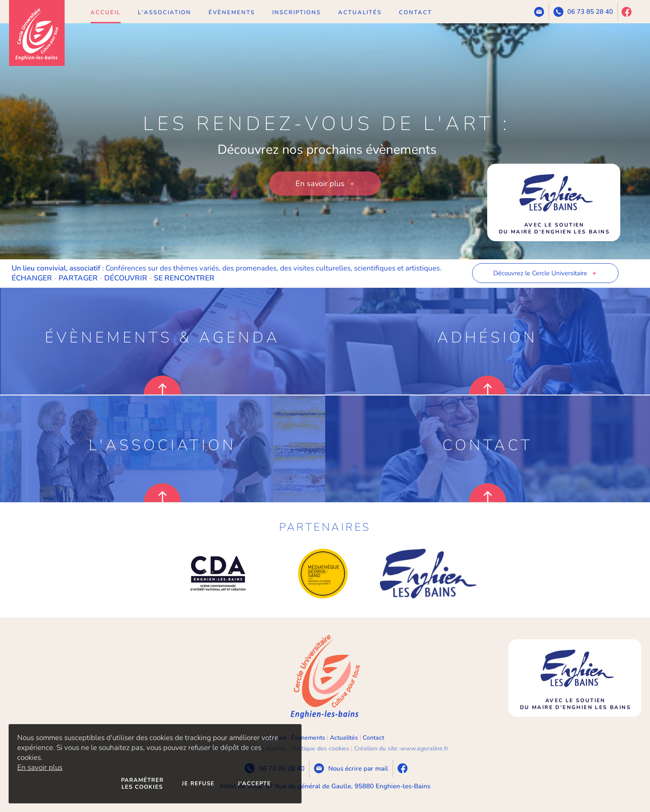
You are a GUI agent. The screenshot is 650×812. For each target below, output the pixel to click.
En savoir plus (40, 767)
